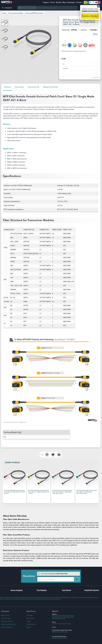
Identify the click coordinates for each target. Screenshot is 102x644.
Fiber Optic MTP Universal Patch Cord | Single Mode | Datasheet (95, 34)
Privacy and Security (7, 627)
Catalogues (71, 2)
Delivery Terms (5, 615)
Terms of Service (6, 618)
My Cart (29, 627)
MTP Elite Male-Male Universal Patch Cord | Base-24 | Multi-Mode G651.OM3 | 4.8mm (87, 492)
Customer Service (31, 624)
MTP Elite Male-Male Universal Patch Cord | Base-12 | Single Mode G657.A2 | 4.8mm (39, 492)
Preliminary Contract (7, 621)
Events (52, 2)
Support (46, 2)
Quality (59, 2)
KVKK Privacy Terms (62, 574)
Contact (79, 2)
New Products (30, 618)
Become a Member (90, 16)
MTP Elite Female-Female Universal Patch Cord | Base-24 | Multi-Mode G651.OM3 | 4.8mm (62, 492)
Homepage (30, 615)
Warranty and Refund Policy (9, 624)
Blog (64, 2)
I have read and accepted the (53, 574)
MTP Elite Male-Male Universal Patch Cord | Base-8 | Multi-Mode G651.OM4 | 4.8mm (14, 492)
